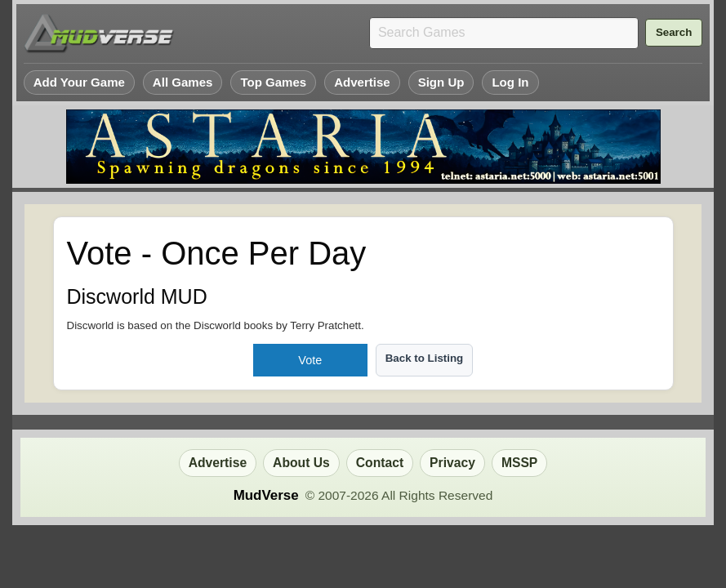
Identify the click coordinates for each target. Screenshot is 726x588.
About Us (301, 463)
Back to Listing (425, 358)
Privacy (452, 463)
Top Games (273, 82)
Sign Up (441, 82)
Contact (380, 463)
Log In (510, 82)
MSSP (519, 463)
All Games (183, 82)
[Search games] (504, 33)
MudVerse (266, 495)
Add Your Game (79, 82)
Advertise (362, 82)
